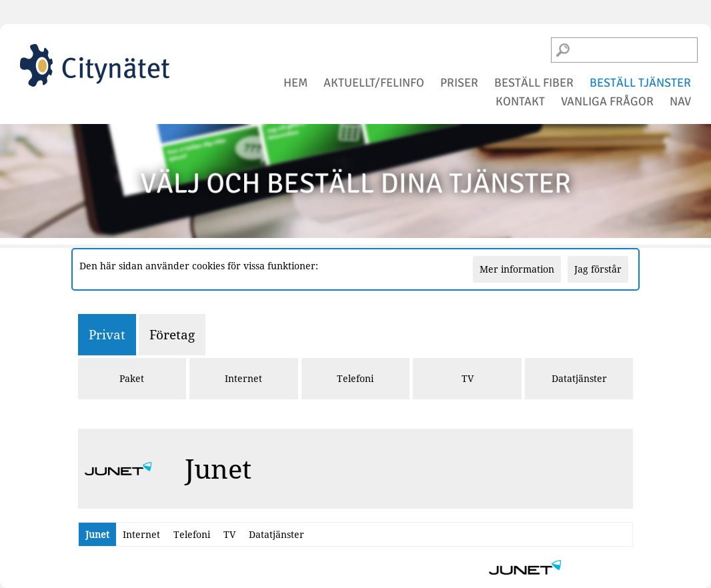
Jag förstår (598, 269)
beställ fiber (534, 83)
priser (459, 83)
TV (468, 378)
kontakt (520, 101)
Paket (132, 378)
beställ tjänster (640, 83)
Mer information (517, 269)
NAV (680, 101)
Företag (172, 334)
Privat (107, 334)
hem (295, 83)
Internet (243, 378)
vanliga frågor (607, 101)
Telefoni (355, 378)
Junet (97, 534)
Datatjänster (579, 378)
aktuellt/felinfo (374, 83)
